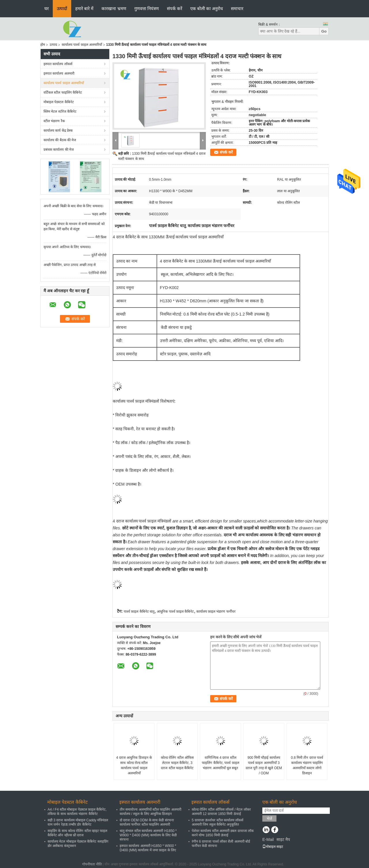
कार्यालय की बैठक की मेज (60, 140)
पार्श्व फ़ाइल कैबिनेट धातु (139, 612)
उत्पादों (62, 9)
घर (47, 9)
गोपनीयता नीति (92, 864)
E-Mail (268, 839)
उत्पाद (53, 45)
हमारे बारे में (84, 9)
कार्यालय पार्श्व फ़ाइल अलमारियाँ (82, 45)
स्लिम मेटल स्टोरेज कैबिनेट (60, 112)
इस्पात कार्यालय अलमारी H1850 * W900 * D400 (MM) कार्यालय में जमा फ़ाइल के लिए (148, 848)
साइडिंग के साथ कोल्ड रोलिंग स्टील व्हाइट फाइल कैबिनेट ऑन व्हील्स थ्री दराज (77, 833)
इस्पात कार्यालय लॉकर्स (58, 64)
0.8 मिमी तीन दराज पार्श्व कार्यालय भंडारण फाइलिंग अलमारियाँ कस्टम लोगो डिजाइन (307, 765)
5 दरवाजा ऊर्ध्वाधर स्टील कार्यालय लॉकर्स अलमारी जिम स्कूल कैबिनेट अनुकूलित (218, 822)
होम (43, 45)
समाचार (237, 9)
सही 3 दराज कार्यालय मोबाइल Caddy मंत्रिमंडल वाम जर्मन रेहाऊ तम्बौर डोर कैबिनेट (78, 822)
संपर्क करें (175, 9)
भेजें (269, 819)
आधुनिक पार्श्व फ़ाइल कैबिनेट (175, 612)
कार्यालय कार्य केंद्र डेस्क (58, 131)
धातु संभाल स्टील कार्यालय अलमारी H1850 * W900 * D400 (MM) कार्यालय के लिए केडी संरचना (148, 835)
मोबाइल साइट (273, 847)
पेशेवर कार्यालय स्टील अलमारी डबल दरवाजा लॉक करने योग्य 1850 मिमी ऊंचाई (223, 833)
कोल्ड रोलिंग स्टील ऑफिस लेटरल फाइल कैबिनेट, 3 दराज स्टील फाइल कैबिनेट (177, 763)
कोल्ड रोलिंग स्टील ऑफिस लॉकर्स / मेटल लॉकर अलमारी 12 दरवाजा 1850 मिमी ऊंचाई (221, 812)
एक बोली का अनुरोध (207, 9)
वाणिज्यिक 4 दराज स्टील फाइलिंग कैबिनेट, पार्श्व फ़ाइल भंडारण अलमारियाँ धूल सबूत (220, 763)
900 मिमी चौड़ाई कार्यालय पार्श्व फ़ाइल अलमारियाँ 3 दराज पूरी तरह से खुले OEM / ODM (264, 765)
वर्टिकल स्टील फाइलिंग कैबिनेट (63, 93)
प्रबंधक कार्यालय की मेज (59, 150)
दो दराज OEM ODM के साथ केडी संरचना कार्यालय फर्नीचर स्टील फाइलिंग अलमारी (147, 822)
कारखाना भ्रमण (114, 9)
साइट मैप (283, 839)
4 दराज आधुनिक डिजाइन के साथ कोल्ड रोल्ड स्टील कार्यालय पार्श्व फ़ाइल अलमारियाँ (134, 765)
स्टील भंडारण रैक (54, 121)
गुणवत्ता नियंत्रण (147, 9)
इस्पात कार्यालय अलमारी (59, 73)
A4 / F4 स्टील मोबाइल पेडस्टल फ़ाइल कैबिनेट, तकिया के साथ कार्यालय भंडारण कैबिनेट (77, 812)
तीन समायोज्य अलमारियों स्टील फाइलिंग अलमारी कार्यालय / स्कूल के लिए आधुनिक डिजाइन (150, 812)
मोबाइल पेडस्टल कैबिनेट (59, 102)
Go (324, 31)
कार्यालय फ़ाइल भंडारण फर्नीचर (216, 612)
